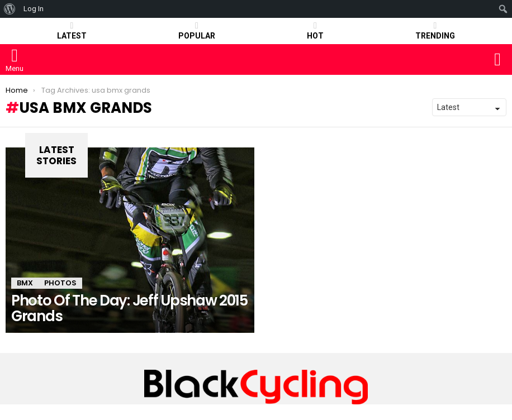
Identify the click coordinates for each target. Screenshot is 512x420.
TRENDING (435, 31)
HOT (315, 31)
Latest (72, 31)
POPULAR (197, 31)
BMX (25, 283)
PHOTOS (60, 283)
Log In (34, 9)
